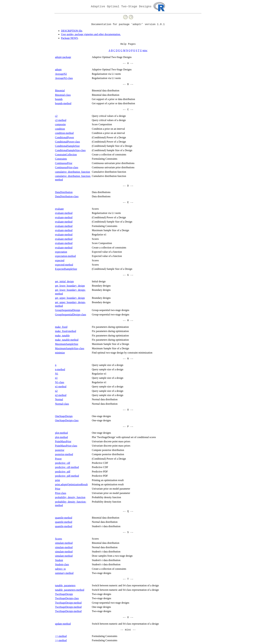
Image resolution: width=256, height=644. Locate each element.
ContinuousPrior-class (67, 167)
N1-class (60, 382)
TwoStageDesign (64, 594)
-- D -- (128, 186)
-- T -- (128, 579)
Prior (58, 489)
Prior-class (61, 493)
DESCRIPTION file (72, 31)
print (57, 480)
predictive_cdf (63, 463)
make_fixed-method (66, 331)
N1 (57, 374)
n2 (56, 391)
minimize (60, 353)
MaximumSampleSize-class (70, 348)
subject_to (60, 569)
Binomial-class (63, 95)
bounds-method (63, 103)
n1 (56, 378)
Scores (59, 539)
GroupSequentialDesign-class (71, 315)
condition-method (64, 133)
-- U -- (128, 617)
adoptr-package (63, 57)
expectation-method (65, 256)
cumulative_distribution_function (72, 172)
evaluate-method (64, 213)
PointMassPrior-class (66, 446)
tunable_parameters (65, 585)
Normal (59, 399)
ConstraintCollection (66, 155)
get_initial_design (64, 281)
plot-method (61, 433)
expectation (61, 252)
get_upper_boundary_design (70, 298)
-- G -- (128, 275)
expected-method (64, 265)
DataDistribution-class (67, 196)
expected (60, 260)
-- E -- (128, 203)
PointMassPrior (63, 441)
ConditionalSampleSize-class (70, 150)
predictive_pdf (63, 472)
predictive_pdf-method (67, 476)
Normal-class (62, 404)
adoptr (58, 69)
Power (58, 459)
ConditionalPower (64, 137)
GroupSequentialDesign (68, 310)
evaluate (59, 209)
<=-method (61, 636)
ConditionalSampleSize (67, 146)
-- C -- (128, 110)
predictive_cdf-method (67, 467)
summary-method (64, 573)
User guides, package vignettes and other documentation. (91, 34)
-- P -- (128, 427)
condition (60, 129)
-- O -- (128, 410)
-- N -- (128, 359)
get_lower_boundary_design (70, 286)
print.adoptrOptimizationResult (71, 484)
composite (60, 124)
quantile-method (64, 518)
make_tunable (62, 336)
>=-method (61, 640)
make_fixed (61, 327)
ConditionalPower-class (68, 142)
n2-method (61, 395)
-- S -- (128, 532)
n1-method (61, 387)
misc (145, 50)
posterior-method (64, 454)
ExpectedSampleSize (66, 269)
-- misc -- (128, 630)
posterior (60, 450)
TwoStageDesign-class (67, 598)
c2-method (61, 120)
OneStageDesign (64, 416)
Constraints (61, 159)
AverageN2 (61, 74)
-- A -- (128, 63)
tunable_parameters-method (70, 590)
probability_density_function (70, 497)
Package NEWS (69, 38)
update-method (63, 624)
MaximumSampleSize (67, 344)
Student (59, 560)
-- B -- (128, 84)
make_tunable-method (67, 340)
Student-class (62, 564)
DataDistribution (64, 192)
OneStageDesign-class (67, 420)
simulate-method (64, 543)
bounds (59, 99)
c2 (56, 116)
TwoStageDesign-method (68, 603)
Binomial (60, 90)
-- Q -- (128, 511)
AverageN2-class (64, 78)
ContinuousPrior (64, 163)
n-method (60, 369)
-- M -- (128, 321)
